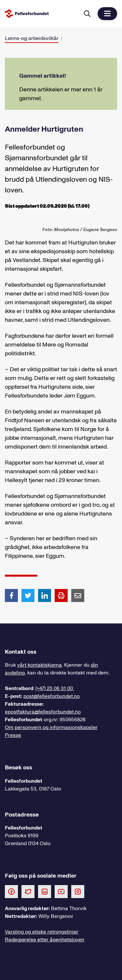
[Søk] (87, 14)
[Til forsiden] (41, 13)
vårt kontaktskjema (40, 665)
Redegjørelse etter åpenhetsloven (45, 940)
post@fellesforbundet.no (52, 696)
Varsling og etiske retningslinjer (42, 932)
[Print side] (61, 595)
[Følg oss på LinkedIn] (45, 891)
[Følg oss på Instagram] (78, 891)
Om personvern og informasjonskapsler (51, 727)
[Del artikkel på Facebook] (11, 595)
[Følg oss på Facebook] (11, 891)
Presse (13, 735)
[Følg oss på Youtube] (61, 891)
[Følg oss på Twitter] (28, 891)
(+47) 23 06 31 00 (55, 688)
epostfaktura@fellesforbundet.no (43, 712)
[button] (107, 14)
